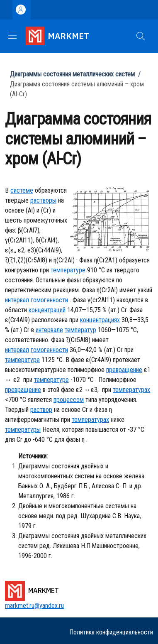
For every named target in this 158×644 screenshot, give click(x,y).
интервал (17, 300)
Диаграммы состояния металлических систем (72, 74)
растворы (43, 200)
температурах (131, 390)
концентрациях (100, 320)
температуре (68, 270)
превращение (124, 370)
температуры (23, 430)
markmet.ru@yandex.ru (34, 606)
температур (80, 330)
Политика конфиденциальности (111, 632)
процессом (69, 400)
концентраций (47, 310)
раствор (41, 410)
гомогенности (49, 300)
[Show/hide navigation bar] (12, 36)
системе (22, 190)
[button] (141, 36)
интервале (49, 330)
